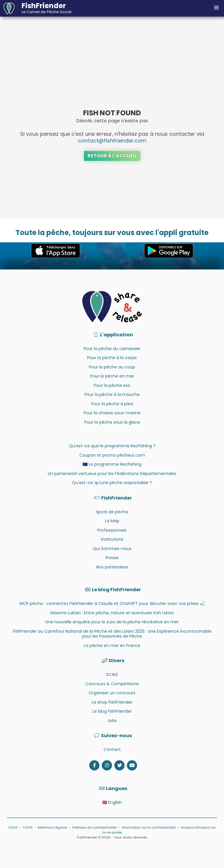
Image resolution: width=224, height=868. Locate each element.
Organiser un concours (112, 693)
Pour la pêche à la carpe (112, 358)
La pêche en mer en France (112, 646)
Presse (112, 558)
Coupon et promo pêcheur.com (112, 455)
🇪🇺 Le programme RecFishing (112, 464)
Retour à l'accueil (112, 156)
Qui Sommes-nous (112, 549)
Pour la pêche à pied (112, 404)
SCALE (112, 674)
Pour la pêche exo (112, 385)
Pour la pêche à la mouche (112, 394)
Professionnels (112, 530)
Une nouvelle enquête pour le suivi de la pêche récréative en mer (112, 622)
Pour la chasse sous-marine (112, 413)
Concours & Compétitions (112, 684)
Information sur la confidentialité (149, 827)
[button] (216, 8)
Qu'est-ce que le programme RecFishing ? (112, 446)
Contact (112, 749)
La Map (112, 521)
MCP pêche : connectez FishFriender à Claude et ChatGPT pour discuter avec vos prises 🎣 (112, 603)
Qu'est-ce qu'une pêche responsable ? (112, 483)
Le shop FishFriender (112, 702)
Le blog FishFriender (112, 711)
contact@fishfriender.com (112, 141)
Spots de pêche (112, 512)
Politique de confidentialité (94, 827)
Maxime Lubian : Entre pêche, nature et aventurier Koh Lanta (112, 613)
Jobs (112, 721)
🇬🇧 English (112, 802)
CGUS (13, 827)
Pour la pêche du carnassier (112, 349)
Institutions (112, 539)
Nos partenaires (112, 567)
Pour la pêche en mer (112, 376)
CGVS (28, 827)
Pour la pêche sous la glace (112, 422)
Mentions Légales (52, 827)
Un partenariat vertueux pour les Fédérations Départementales (112, 474)
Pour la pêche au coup (112, 367)
